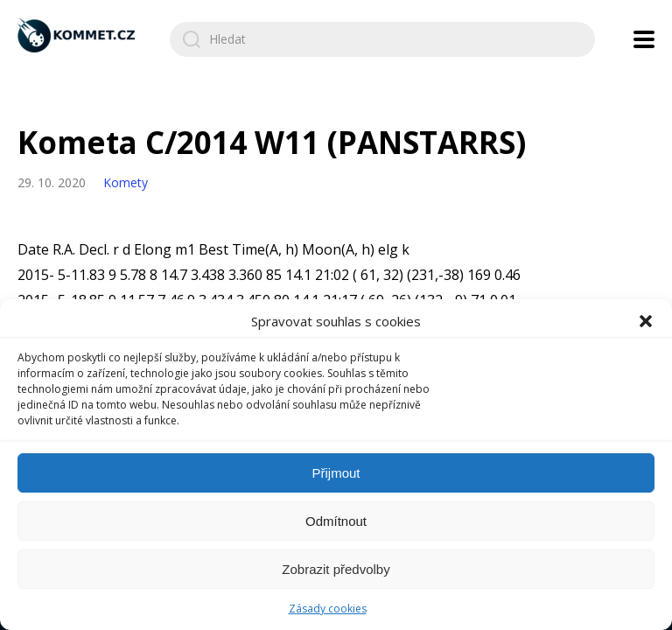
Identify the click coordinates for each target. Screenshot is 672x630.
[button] (646, 321)
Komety (126, 182)
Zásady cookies (328, 609)
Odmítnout (336, 521)
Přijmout (336, 473)
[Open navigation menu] (644, 39)
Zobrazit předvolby (336, 569)
